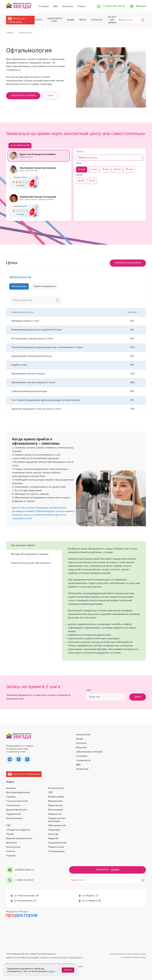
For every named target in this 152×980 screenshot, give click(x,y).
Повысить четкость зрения (27, 515)
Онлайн (115, 870)
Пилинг (10, 834)
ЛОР (50, 793)
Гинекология (13, 806)
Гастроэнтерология (17, 801)
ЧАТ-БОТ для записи (112, 20)
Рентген (11, 851)
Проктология (13, 847)
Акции (71, 20)
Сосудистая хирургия (18, 830)
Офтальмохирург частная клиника (55, 511)
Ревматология (56, 847)
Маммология (55, 801)
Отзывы (81, 6)
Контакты (97, 20)
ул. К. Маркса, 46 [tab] (20, 145)
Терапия (11, 856)
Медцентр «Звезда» (17, 912)
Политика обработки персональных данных (128, 954)
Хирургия (53, 839)
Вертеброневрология (18, 793)
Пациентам (68, 6)
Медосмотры (55, 806)
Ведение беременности (19, 839)
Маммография (56, 797)
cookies (51, 971)
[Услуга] (110, 158)
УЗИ (8, 826)
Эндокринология (57, 843)
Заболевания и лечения (89, 752)
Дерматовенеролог (17, 810)
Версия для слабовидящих (24, 774)
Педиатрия (54, 830)
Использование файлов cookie (133, 958)
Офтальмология (57, 826)
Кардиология (13, 814)
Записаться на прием (23, 96)
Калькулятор (83, 735)
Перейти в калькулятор (128, 263)
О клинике (44, 6)
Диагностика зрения (23, 508)
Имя (89, 690)
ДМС (55, 6)
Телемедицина (56, 851)
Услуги (38, 20)
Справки (11, 797)
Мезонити (12, 843)
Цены (50, 96)
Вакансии (81, 748)
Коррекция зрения (46, 508)
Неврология (55, 814)
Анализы (11, 788)
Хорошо (68, 970)
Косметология (56, 788)
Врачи (83, 20)
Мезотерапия (56, 810)
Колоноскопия (14, 818)
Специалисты (83, 760)
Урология (53, 834)
